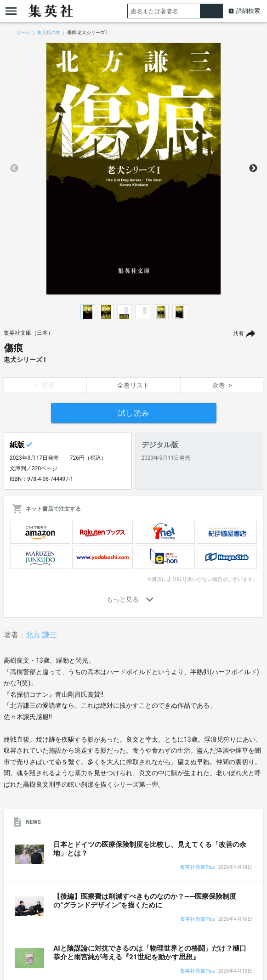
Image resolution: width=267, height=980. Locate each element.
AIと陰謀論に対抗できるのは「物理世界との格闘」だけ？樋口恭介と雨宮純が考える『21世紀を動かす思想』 (150, 953)
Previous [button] (14, 169)
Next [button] (253, 169)
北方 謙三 (41, 635)
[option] (134, 169)
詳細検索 (248, 11)
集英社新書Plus (197, 868)
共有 (239, 333)
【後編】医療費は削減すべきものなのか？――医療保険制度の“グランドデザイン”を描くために (145, 901)
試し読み (134, 413)
